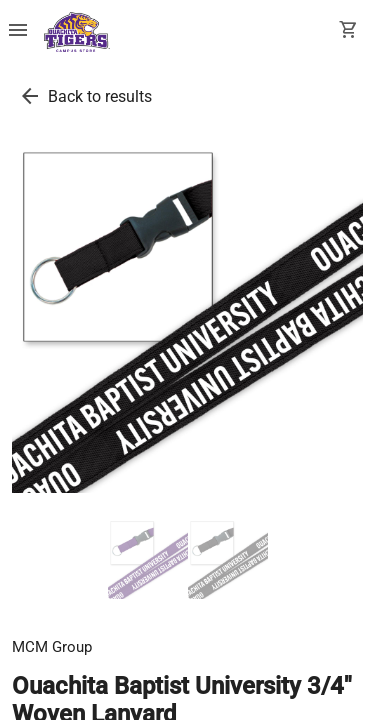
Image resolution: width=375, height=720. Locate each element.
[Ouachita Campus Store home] (77, 32)
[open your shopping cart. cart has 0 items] (349, 32)
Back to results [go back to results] (100, 96)
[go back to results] (30, 96)
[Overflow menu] (18, 32)
